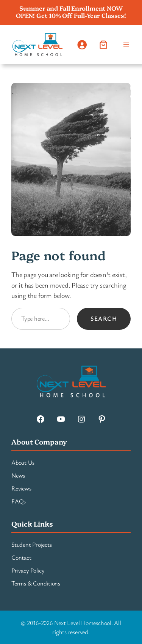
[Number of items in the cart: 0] (103, 45)
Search (104, 318)
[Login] (82, 45)
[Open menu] (126, 44)
